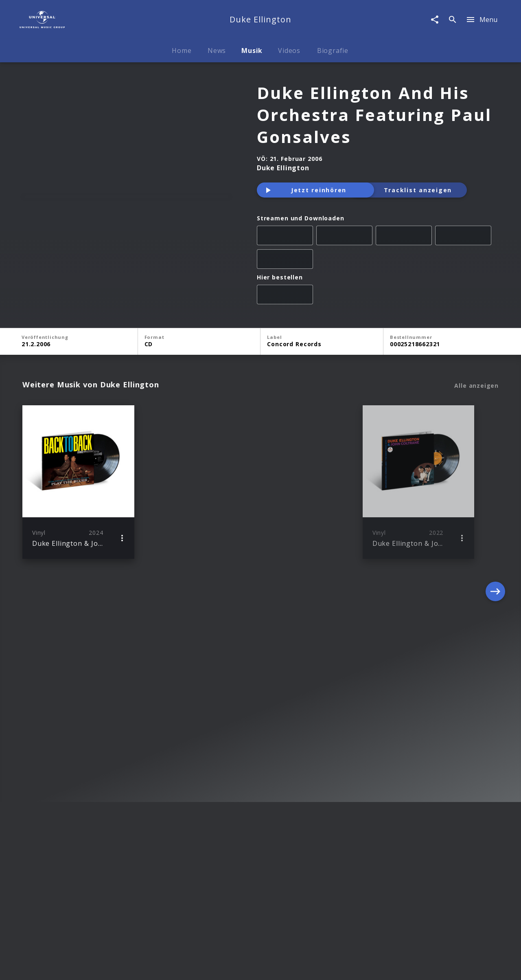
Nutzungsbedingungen (300, 966)
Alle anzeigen (476, 386)
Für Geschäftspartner (436, 966)
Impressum (70, 966)
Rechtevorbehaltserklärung (135, 966)
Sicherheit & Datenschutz (220, 966)
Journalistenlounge (368, 966)
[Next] (495, 482)
